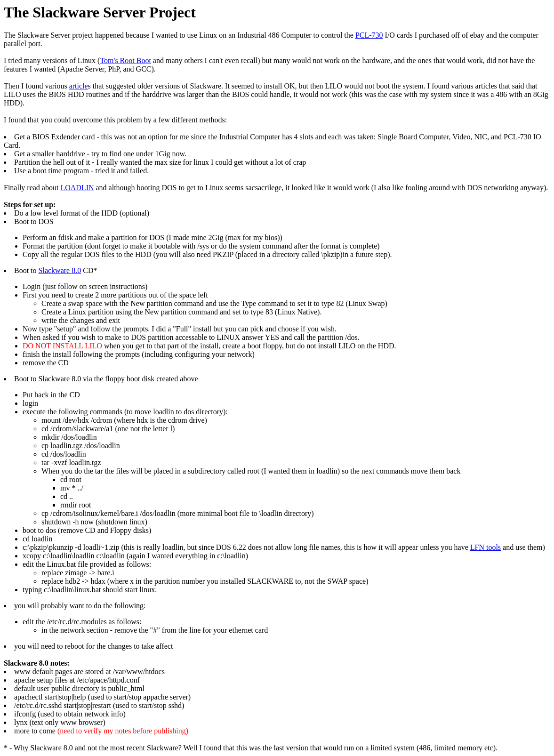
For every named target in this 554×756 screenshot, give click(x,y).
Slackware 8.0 (60, 270)
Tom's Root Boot (125, 60)
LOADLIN (77, 188)
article (79, 86)
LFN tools (486, 547)
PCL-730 (369, 35)
